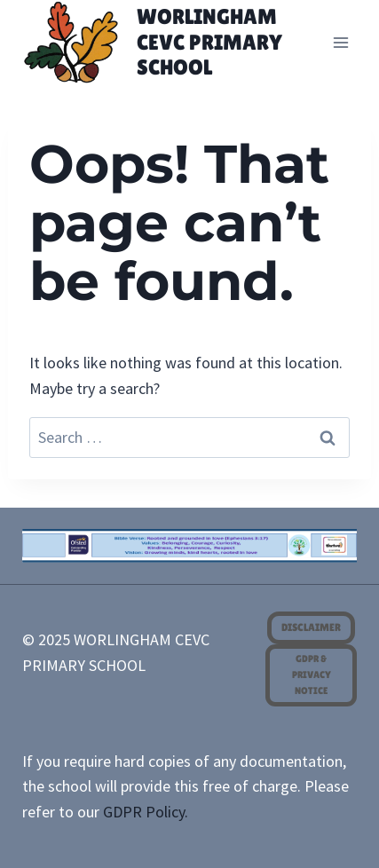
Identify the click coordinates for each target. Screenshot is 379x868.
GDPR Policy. (146, 812)
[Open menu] (341, 42)
